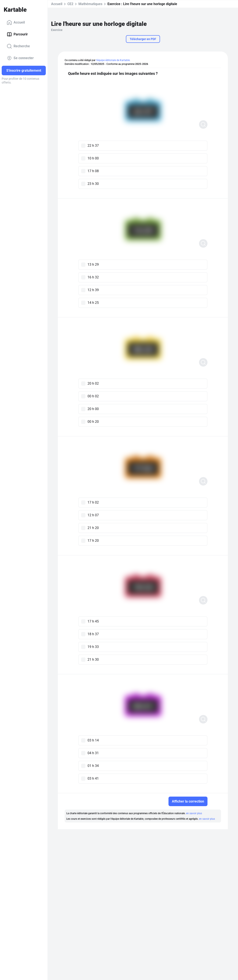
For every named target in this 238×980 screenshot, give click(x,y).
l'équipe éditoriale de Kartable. (113, 60)
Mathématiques (90, 4)
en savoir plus (194, 813)
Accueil (16, 22)
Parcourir (17, 34)
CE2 (70, 4)
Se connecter (20, 58)
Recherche (18, 46)
